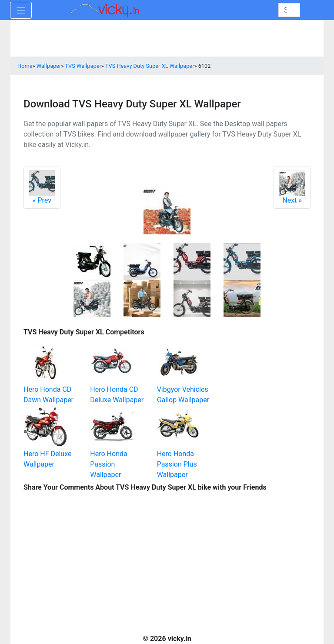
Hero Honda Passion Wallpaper (109, 464)
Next (292, 187)
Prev (42, 187)
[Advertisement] (267, 369)
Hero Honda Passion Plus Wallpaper (177, 464)
